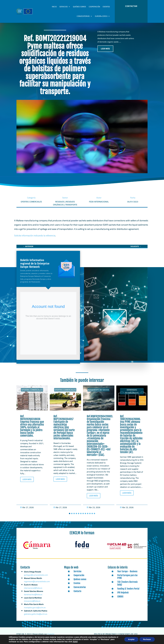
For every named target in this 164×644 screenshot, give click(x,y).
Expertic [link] (51, 637)
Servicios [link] (64, 7)
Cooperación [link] (94, 7)
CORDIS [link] (120, 599)
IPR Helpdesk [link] (123, 595)
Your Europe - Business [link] (127, 574)
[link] (28, 249)
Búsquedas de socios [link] (99, 392)
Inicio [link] (54, 7)
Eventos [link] (106, 7)
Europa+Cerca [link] (101, 16)
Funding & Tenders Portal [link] (128, 591)
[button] (70, 516)
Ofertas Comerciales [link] (32, 392)
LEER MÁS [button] (105, 51)
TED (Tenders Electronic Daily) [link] (128, 586)
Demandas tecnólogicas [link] (132, 394)
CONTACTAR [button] (131, 6)
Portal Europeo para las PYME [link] (127, 579)
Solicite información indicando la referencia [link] (35, 238)
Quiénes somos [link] (79, 7)
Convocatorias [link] (83, 16)
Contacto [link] (77, 594)
